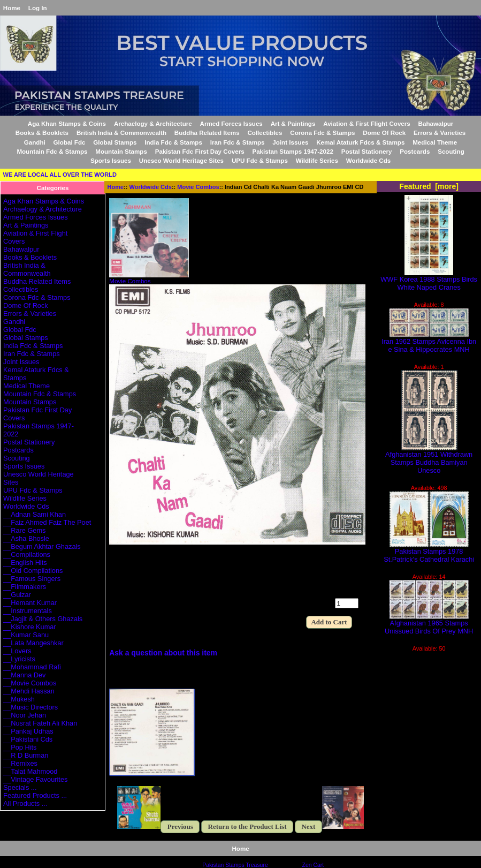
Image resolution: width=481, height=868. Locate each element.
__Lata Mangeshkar (33, 643)
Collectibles (265, 133)
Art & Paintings (293, 123)
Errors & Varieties (440, 133)
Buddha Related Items (207, 133)
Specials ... (20, 787)
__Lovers (17, 651)
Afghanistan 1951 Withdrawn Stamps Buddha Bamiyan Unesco (429, 459)
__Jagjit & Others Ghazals (43, 619)
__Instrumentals (28, 611)
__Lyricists (19, 659)
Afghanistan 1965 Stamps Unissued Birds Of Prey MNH (429, 624)
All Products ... (25, 803)
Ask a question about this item (163, 653)
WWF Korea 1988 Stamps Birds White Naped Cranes (429, 280)
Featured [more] (429, 186)
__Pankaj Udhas (28, 731)
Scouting (451, 151)
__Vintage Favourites (35, 779)
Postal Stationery (367, 151)
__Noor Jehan (25, 715)
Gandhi (35, 142)
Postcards (415, 151)
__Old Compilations (33, 571)
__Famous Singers (32, 579)
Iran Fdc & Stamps (238, 142)
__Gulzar (17, 595)
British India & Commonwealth (121, 133)
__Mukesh (19, 699)
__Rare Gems (24, 530)
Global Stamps (115, 142)
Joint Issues (290, 142)
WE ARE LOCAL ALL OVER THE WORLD (60, 175)
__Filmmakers (25, 587)
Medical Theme (435, 142)
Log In (38, 8)
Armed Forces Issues (231, 123)
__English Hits (25, 563)
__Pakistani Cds (28, 739)
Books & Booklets (42, 133)
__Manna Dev (24, 675)
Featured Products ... (35, 795)
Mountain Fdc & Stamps (52, 151)
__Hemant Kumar (30, 603)
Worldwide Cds (151, 187)
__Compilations (27, 554)
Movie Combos (198, 187)
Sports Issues (111, 160)
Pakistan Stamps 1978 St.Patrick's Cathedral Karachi (429, 552)
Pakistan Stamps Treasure (235, 865)
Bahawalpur (436, 123)
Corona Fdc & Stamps (322, 133)
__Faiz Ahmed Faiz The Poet (47, 522)
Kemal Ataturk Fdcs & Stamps (360, 142)
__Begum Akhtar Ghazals (42, 546)
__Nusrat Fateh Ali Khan (40, 723)
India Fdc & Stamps (173, 142)
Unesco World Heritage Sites (181, 160)
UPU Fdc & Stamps (260, 160)
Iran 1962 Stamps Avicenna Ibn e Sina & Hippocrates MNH (429, 342)
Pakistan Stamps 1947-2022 (292, 151)
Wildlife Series (317, 160)
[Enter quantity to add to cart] (347, 603)
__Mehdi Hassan (29, 691)
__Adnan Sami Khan (35, 514)
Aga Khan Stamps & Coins (67, 123)
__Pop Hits (20, 747)
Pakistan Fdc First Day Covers (200, 151)
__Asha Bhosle (26, 538)
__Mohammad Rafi (32, 667)
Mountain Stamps (121, 151)
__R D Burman (26, 755)
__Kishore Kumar (30, 627)
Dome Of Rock (384, 133)
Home (12, 8)
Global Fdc (70, 142)
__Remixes (20, 763)
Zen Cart (313, 865)
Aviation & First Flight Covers (367, 123)
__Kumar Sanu (26, 635)
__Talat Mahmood (30, 771)
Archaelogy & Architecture (153, 123)
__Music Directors (30, 707)
